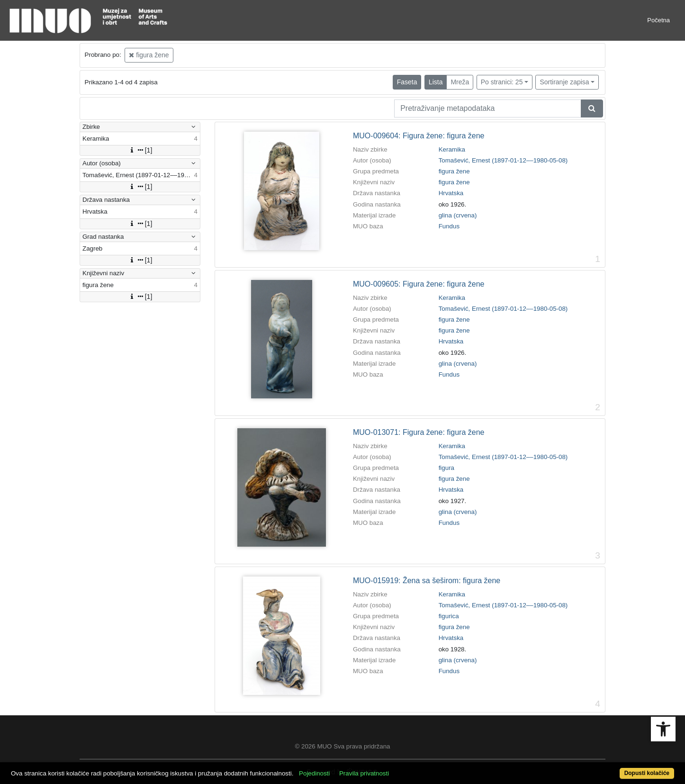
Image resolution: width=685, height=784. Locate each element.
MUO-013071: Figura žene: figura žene (419, 432)
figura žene (149, 55)
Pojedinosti (314, 773)
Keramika (452, 149)
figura (446, 468)
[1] (140, 150)
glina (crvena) (458, 215)
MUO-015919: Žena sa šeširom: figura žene (427, 581)
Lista (436, 82)
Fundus (449, 226)
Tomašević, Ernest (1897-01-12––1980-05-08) (503, 160)
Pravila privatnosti (364, 773)
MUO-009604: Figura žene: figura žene (419, 136)
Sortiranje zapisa (564, 82)
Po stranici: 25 (502, 82)
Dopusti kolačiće (647, 773)
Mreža (460, 82)
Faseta (407, 82)
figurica (449, 616)
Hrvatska (451, 193)
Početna (658, 20)
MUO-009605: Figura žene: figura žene (419, 284)
